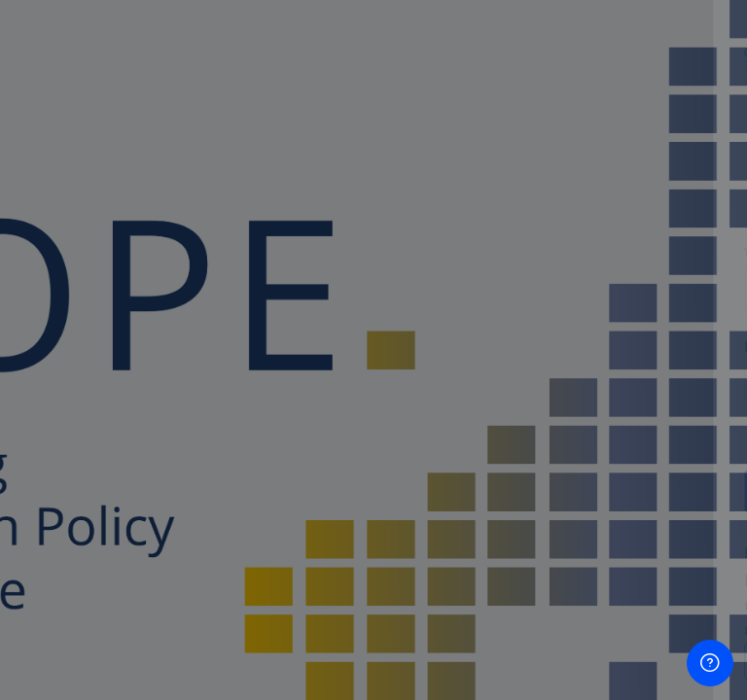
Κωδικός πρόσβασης (440, 347)
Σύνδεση (542, 490)
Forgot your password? (648, 435)
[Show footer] (710, 663)
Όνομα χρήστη (420, 253)
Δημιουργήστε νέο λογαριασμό (542, 661)
